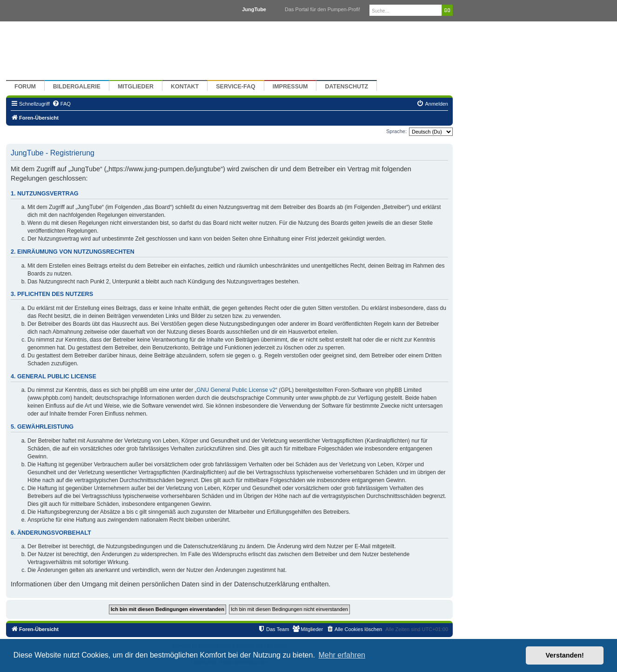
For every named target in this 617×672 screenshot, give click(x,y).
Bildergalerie (77, 87)
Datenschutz (346, 87)
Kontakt (185, 87)
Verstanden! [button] (565, 655)
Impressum (290, 87)
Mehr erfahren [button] (342, 655)
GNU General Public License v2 (236, 390)
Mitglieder (136, 87)
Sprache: (396, 131)
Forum (25, 87)
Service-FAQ (236, 87)
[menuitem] (61, 104)
